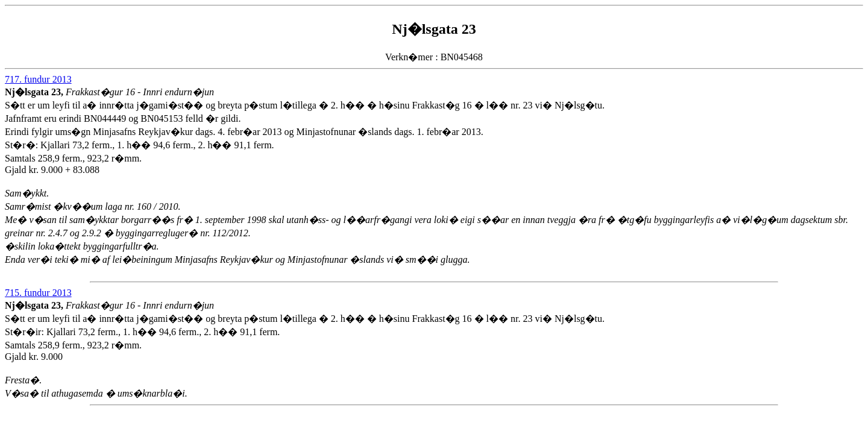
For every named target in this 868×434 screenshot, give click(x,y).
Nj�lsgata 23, (35, 92)
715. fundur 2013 (38, 293)
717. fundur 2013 (38, 79)
